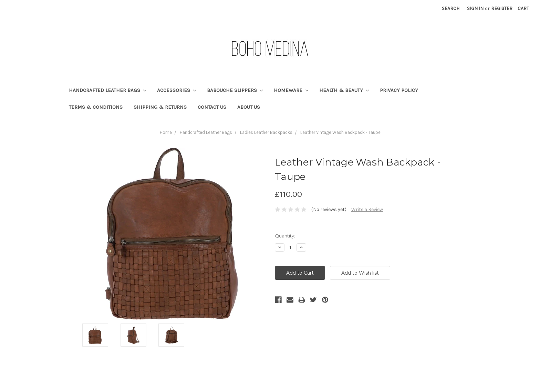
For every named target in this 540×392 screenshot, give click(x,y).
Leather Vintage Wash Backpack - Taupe (340, 132)
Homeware (291, 90)
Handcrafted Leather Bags (107, 90)
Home (166, 132)
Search (451, 8)
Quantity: (285, 236)
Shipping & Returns (160, 107)
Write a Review (367, 209)
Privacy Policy (399, 90)
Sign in (475, 8)
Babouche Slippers (235, 90)
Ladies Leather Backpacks (266, 132)
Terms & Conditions (96, 107)
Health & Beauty (344, 90)
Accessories (176, 90)
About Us (249, 107)
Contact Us (212, 107)
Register (502, 8)
